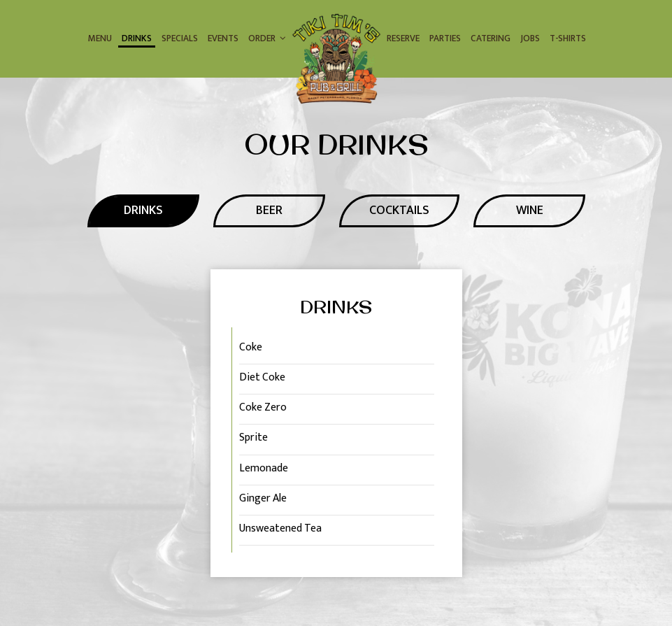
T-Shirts (568, 38)
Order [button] (267, 38)
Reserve (403, 38)
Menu (100, 38)
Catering (491, 38)
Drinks (137, 38)
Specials (180, 38)
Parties (445, 38)
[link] (336, 59)
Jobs (530, 38)
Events (223, 38)
